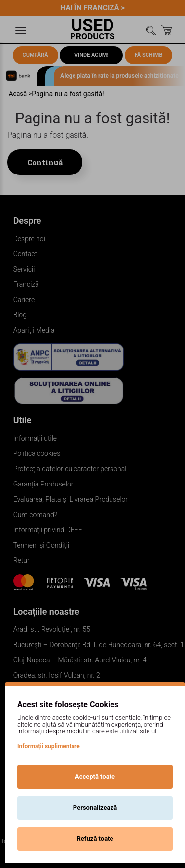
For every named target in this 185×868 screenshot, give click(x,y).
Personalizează (95, 808)
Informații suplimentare (49, 746)
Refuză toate (95, 839)
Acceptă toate (95, 777)
